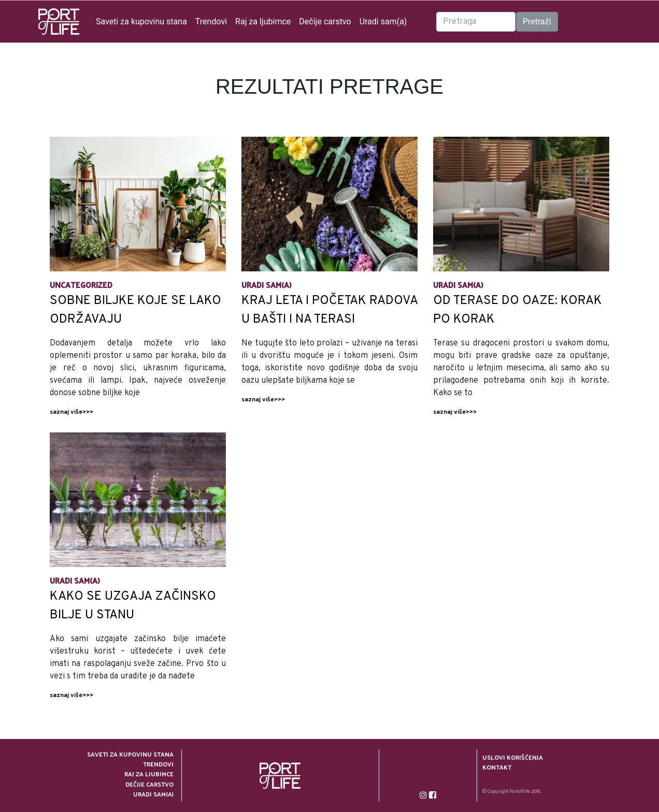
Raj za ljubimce (263, 21)
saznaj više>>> (71, 412)
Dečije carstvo (325, 21)
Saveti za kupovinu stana (141, 21)
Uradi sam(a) (383, 21)
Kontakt (497, 767)
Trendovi (211, 21)
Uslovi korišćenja (513, 757)
